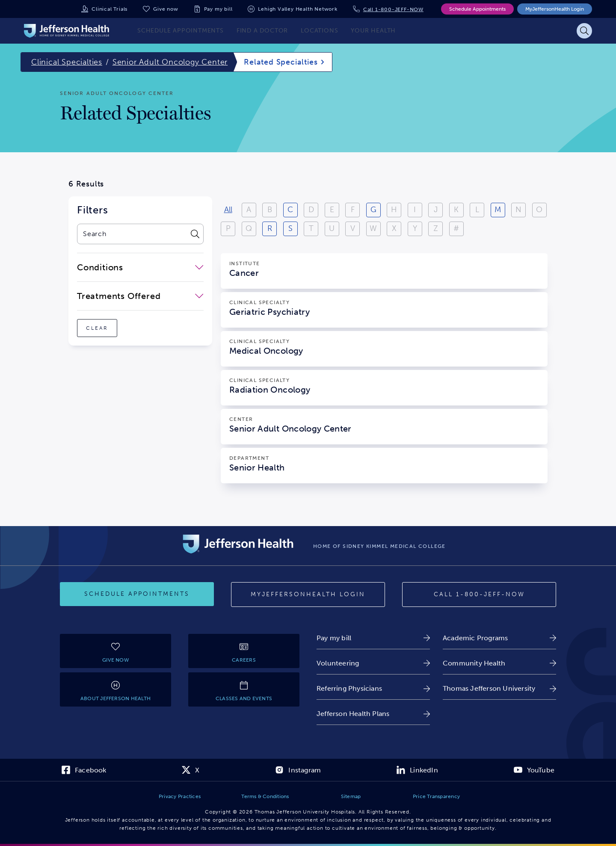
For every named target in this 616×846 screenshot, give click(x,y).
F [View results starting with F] (353, 210)
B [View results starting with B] (270, 210)
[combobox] (132, 234)
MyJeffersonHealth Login (555, 9)
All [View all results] (228, 210)
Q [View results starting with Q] (249, 228)
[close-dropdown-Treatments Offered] (140, 296)
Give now (166, 9)
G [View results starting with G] (373, 210)
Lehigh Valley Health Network (298, 9)
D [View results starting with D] (311, 210)
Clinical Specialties (67, 62)
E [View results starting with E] (332, 210)
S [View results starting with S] (290, 228)
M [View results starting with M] (498, 210)
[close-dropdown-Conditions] (140, 267)
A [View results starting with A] (249, 210)
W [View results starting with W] (373, 228)
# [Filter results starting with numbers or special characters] (456, 228)
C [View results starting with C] (290, 210)
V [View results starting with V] (353, 228)
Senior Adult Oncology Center (170, 62)
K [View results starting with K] (456, 210)
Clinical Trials (110, 9)
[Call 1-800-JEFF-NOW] (479, 595)
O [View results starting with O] (539, 210)
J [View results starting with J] (436, 210)
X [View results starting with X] (394, 228)
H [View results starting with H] (394, 210)
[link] (373, 638)
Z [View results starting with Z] (436, 228)
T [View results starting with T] (311, 228)
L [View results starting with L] (477, 210)
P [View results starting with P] (228, 228)
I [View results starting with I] (415, 210)
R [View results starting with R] (270, 228)
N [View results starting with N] (518, 210)
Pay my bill (218, 9)
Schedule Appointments (477, 9)
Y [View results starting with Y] (415, 228)
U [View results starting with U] (332, 228)
